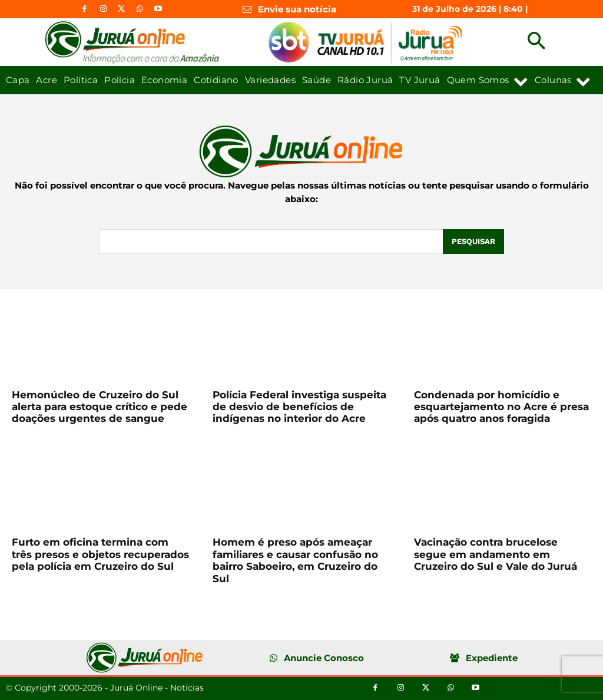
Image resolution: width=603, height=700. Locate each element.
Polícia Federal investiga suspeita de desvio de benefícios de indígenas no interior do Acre (299, 407)
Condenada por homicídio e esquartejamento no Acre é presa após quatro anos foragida (501, 407)
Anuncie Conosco (324, 658)
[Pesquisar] (473, 242)
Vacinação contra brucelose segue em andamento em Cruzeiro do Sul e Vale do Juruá (496, 554)
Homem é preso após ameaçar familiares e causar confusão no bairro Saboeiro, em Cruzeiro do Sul (295, 560)
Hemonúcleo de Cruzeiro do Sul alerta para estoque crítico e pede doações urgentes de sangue (100, 407)
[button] (536, 42)
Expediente (492, 658)
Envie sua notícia (297, 9)
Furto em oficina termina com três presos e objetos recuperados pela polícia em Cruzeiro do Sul (100, 554)
